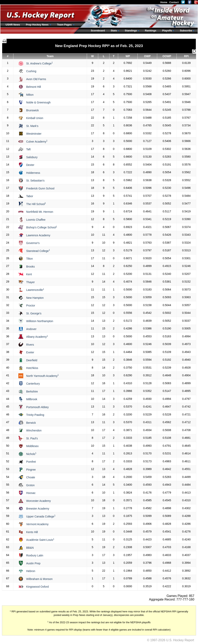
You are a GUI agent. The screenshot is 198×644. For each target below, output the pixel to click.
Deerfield (32, 360)
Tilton (30, 259)
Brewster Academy (38, 509)
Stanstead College (38, 251)
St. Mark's (32, 126)
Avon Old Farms (36, 79)
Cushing (31, 71)
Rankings (151, 31)
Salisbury (32, 157)
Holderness (33, 173)
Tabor (30, 196)
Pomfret (31, 462)
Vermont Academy (37, 524)
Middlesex (32, 446)
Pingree (31, 470)
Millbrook (32, 399)
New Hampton (35, 298)
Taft (28, 149)
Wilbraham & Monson (39, 579)
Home (164, 2)
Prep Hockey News (37, 25)
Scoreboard (98, 31)
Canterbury (33, 384)
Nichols (31, 454)
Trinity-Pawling (35, 415)
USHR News (13, 25)
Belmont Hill (34, 87)
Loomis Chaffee (36, 220)
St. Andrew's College (40, 63)
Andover (31, 329)
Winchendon (34, 430)
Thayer (31, 282)
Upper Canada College (41, 516)
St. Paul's (32, 438)
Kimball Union (35, 118)
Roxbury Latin (35, 555)
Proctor (31, 305)
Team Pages (65, 25)
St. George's (34, 313)
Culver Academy (37, 142)
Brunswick (33, 110)
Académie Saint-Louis (40, 540)
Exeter (30, 352)
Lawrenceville (35, 290)
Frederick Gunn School (40, 188)
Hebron (31, 571)
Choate (31, 477)
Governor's (33, 243)
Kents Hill (32, 532)
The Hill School (36, 204)
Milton (30, 95)
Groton (30, 485)
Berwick (31, 423)
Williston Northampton (40, 321)
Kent (29, 274)
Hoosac (31, 493)
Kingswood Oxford (37, 587)
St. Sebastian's (35, 181)
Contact (174, 2)
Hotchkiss (32, 368)
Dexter (30, 165)
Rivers (30, 345)
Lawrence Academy (38, 235)
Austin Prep (33, 563)
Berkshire (32, 392)
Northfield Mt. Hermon (40, 212)
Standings (131, 31)
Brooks (31, 267)
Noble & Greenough (38, 102)
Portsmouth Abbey (37, 407)
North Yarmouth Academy (42, 376)
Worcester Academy (39, 501)
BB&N (30, 548)
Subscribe (186, 31)
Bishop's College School (42, 227)
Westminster (34, 134)
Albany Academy (37, 337)
